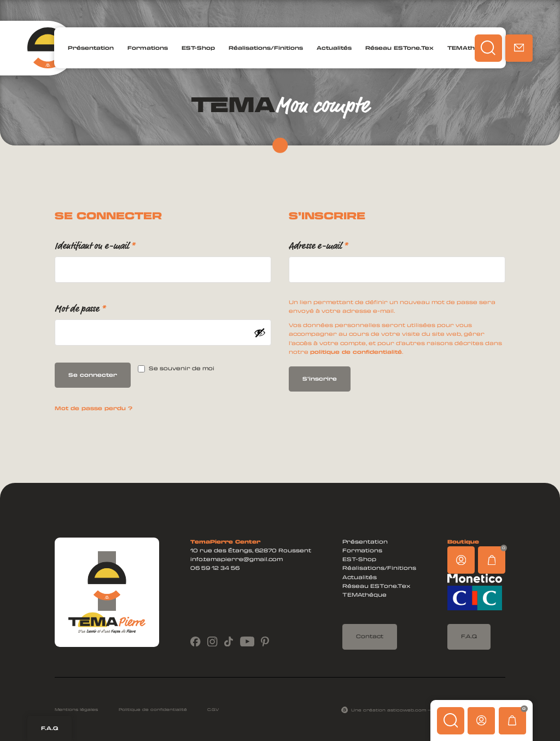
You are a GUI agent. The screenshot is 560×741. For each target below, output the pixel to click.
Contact (370, 636)
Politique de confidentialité (153, 709)
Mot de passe (98, 307)
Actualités (334, 48)
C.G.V (213, 709)
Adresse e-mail (336, 244)
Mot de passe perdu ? (94, 408)
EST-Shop (198, 48)
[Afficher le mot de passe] (260, 332)
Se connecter (93, 375)
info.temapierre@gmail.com (237, 559)
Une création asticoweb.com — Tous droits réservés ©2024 (428, 710)
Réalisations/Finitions (266, 48)
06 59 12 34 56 (215, 568)
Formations (148, 48)
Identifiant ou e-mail (113, 244)
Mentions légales (76, 709)
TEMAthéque (470, 48)
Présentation (91, 48)
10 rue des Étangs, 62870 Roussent (251, 550)
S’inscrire (320, 379)
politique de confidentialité (356, 352)
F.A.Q (49, 728)
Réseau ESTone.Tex (399, 48)
